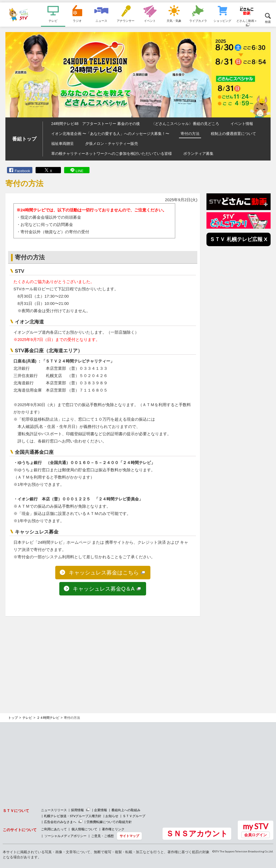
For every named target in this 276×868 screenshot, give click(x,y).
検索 (268, 22)
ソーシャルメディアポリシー (65, 836)
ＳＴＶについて (16, 811)
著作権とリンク (113, 829)
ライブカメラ (198, 21)
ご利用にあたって (54, 829)
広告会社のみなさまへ (60, 822)
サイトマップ (129, 836)
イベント (150, 21)
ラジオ (77, 21)
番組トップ (24, 139)
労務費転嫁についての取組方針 (109, 822)
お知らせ (112, 816)
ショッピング (222, 21)
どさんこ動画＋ (247, 21)
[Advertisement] (103, 659)
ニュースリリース (54, 810)
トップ (13, 718)
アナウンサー (126, 21)
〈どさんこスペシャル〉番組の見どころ (185, 124)
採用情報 (77, 810)
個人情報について (84, 829)
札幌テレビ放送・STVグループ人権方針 (73, 816)
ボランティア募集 (198, 154)
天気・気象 (174, 21)
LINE (80, 171)
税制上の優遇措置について (233, 134)
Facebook (22, 171)
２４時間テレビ (48, 718)
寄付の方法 (190, 134)
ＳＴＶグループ (134, 816)
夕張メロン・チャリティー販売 (112, 144)
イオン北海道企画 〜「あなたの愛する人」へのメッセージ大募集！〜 (110, 134)
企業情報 (101, 810)
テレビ (53, 21)
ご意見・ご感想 (102, 836)
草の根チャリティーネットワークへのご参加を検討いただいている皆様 (112, 154)
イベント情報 (242, 124)
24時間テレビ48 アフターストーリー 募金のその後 (96, 124)
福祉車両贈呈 (63, 144)
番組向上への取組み (126, 810)
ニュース (101, 21)
